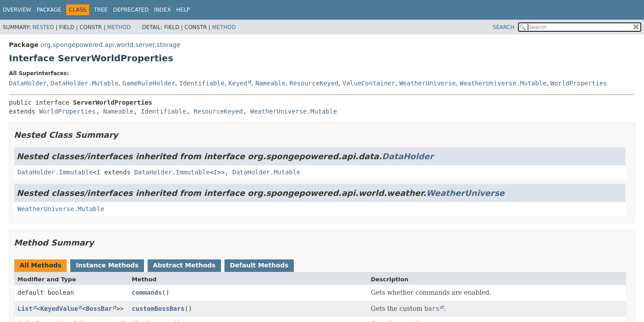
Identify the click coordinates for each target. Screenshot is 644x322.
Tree (101, 10)
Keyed (238, 83)
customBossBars (158, 309)
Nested (43, 27)
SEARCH (504, 27)
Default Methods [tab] (259, 265)
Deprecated (131, 10)
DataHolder (28, 83)
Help (183, 10)
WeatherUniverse (428, 83)
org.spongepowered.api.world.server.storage (110, 45)
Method (119, 27)
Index (162, 10)
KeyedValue (59, 309)
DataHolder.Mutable (85, 83)
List (25, 309)
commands (147, 292)
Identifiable (202, 83)
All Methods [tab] (40, 265)
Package (49, 10)
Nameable (270, 83)
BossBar (99, 309)
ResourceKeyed (314, 83)
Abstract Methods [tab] (184, 265)
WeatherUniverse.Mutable (503, 83)
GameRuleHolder (149, 83)
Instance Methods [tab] (107, 265)
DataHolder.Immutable (55, 172)
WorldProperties (579, 83)
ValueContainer (369, 83)
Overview (17, 10)
